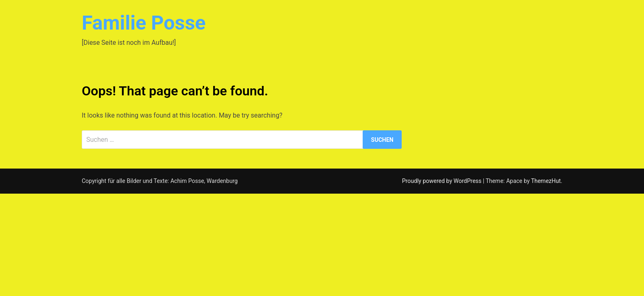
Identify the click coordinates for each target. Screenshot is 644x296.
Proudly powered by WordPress (443, 181)
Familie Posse (144, 23)
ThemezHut (546, 181)
